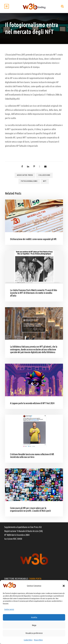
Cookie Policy (28, 640)
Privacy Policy (38, 640)
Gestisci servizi (9, 609)
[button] (64, 586)
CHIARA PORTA (35, 579)
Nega (34, 625)
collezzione (44, 175)
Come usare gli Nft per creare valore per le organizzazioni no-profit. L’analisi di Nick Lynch (30, 509)
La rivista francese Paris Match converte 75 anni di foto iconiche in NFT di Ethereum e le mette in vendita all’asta (33, 293)
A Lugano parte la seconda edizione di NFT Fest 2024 (32, 403)
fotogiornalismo (29, 181)
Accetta (34, 617)
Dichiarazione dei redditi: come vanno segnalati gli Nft (33, 239)
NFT (45, 181)
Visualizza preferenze (34, 633)
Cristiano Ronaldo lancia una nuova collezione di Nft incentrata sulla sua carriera (32, 456)
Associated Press (25, 175)
